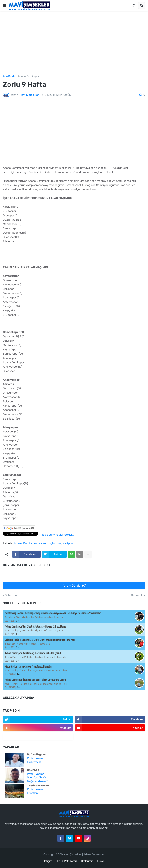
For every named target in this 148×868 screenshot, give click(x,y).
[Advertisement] (74, 43)
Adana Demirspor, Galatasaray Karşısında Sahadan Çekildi (33, 653)
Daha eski (137, 595)
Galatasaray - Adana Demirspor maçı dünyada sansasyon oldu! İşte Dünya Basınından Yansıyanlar (53, 613)
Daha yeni (11, 595)
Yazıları (40, 758)
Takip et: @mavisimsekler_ (58, 535)
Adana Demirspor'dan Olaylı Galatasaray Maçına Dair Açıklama (35, 627)
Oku (18, 621)
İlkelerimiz (87, 861)
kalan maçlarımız (50, 544)
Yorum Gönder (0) (74, 586)
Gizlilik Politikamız (66, 861)
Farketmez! (34, 762)
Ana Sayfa (9, 76)
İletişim (48, 861)
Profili (30, 758)
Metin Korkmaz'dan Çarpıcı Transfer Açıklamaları (28, 667)
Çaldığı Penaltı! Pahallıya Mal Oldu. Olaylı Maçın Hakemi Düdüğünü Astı (40, 640)
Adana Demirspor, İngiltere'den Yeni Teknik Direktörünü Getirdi (36, 680)
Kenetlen (32, 793)
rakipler (68, 544)
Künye (101, 861)
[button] (4, 6)
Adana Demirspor (29, 76)
